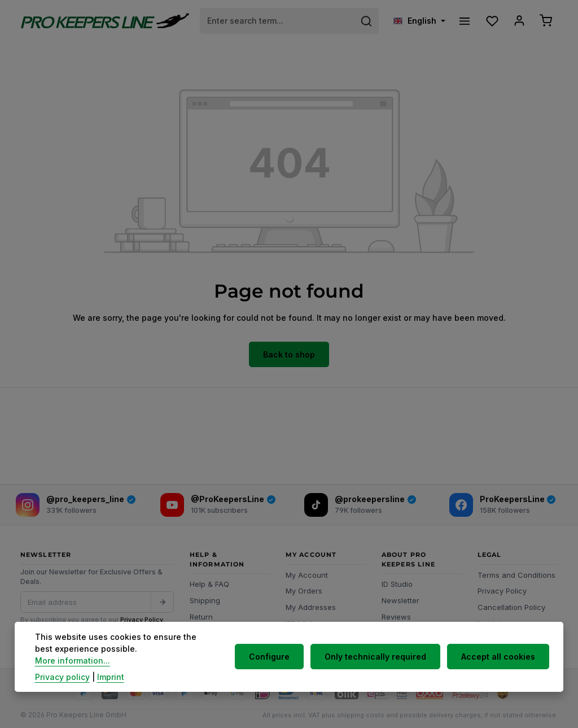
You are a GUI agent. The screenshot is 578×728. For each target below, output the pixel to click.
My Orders (304, 589)
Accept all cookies (499, 663)
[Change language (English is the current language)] (417, 20)
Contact (204, 631)
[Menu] (462, 20)
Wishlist (299, 621)
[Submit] (162, 600)
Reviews (396, 614)
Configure (274, 663)
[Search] (364, 20)
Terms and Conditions (516, 573)
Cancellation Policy (511, 605)
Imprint (489, 621)
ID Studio (397, 582)
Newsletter (400, 598)
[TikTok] (360, 503)
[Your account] (517, 20)
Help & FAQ (209, 582)
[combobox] (276, 20)
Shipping (205, 598)
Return (201, 614)
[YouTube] (218, 503)
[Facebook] (502, 503)
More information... (157, 661)
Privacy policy (62, 677)
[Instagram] (76, 503)
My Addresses (311, 605)
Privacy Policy (142, 618)
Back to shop (289, 353)
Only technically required (378, 663)
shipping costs (361, 713)
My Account (307, 573)
